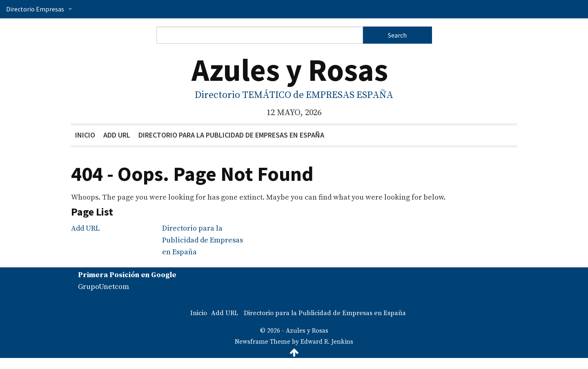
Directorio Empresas (35, 9)
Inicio (85, 135)
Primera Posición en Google (127, 275)
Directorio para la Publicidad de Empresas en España (231, 135)
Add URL (117, 135)
